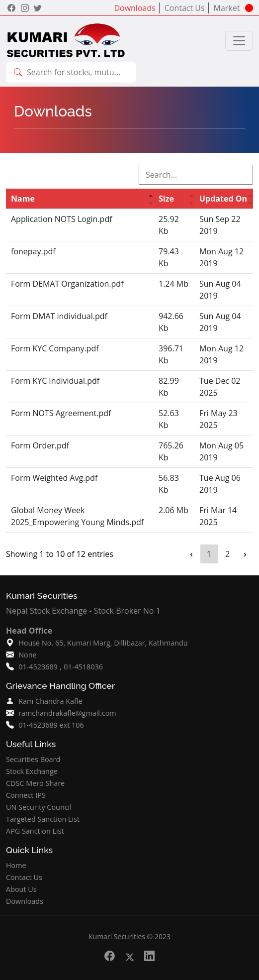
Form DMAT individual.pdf (59, 316)
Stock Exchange (32, 771)
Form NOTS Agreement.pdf (61, 413)
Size (166, 199)
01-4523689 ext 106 (51, 725)
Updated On (223, 199)
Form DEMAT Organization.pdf (67, 284)
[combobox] (77, 72)
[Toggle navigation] (239, 41)
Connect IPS (26, 795)
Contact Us (186, 8)
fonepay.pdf (33, 251)
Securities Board (33, 759)
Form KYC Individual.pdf (55, 381)
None (27, 655)
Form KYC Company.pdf (55, 348)
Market (228, 8)
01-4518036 (83, 667)
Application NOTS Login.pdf (62, 219)
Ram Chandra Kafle (50, 701)
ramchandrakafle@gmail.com (67, 713)
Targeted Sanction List (43, 819)
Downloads (136, 8)
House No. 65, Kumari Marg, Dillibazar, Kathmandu (103, 643)
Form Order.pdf (40, 445)
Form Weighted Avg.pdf (54, 478)
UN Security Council (39, 807)
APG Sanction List (35, 831)
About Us (21, 889)
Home (16, 865)
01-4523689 (38, 667)
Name (23, 199)
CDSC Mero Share (35, 783)
